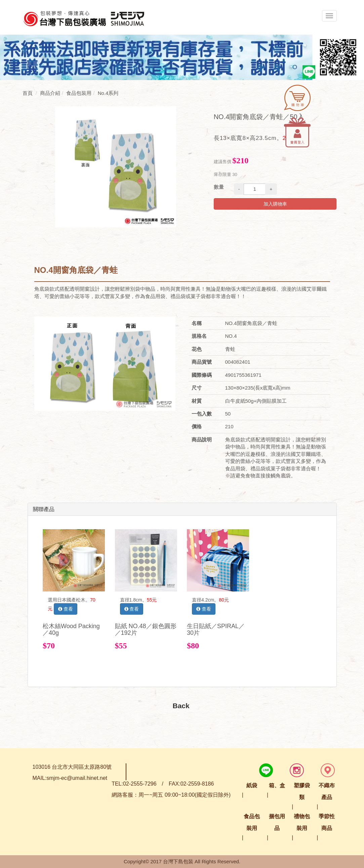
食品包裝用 (252, 822)
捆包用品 (277, 822)
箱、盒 (277, 785)
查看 (66, 609)
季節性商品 (327, 822)
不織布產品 (327, 791)
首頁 (28, 93)
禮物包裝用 (302, 822)
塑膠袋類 (302, 791)
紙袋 (252, 785)
